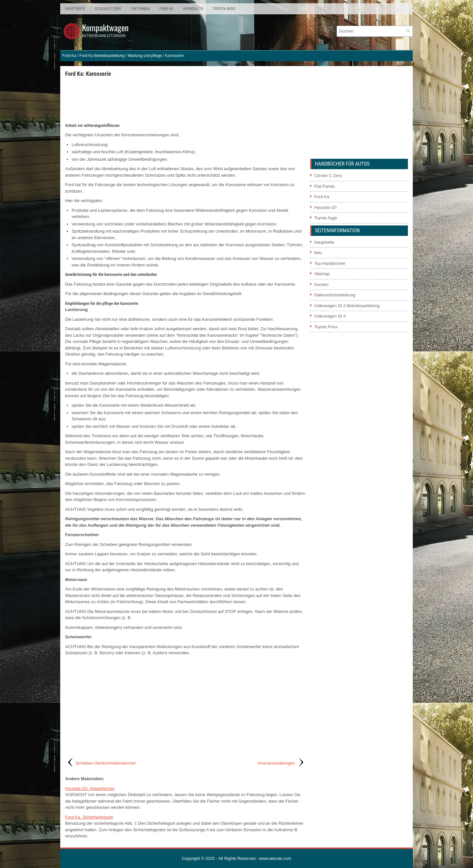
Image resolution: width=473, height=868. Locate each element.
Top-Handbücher (330, 263)
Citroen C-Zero (108, 9)
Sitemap (322, 274)
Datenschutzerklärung (335, 295)
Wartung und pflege (145, 56)
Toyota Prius (326, 327)
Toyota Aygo (224, 9)
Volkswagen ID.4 (330, 316)
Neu (318, 253)
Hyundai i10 (193, 9)
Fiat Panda (140, 9)
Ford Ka (166, 9)
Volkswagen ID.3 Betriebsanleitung (347, 306)
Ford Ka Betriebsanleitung (102, 56)
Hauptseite (75, 9)
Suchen (321, 285)
